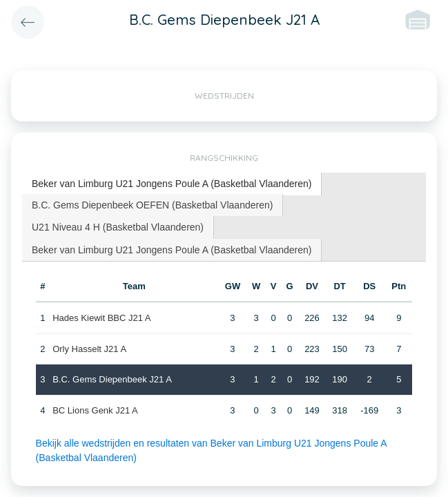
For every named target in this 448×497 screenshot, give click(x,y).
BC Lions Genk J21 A (95, 410)
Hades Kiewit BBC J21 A (101, 318)
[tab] (172, 184)
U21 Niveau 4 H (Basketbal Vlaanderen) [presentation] (118, 227)
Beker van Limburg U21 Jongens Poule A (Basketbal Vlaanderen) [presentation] (172, 184)
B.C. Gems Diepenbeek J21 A (112, 379)
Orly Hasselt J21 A (89, 349)
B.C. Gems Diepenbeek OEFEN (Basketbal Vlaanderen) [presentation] (152, 205)
